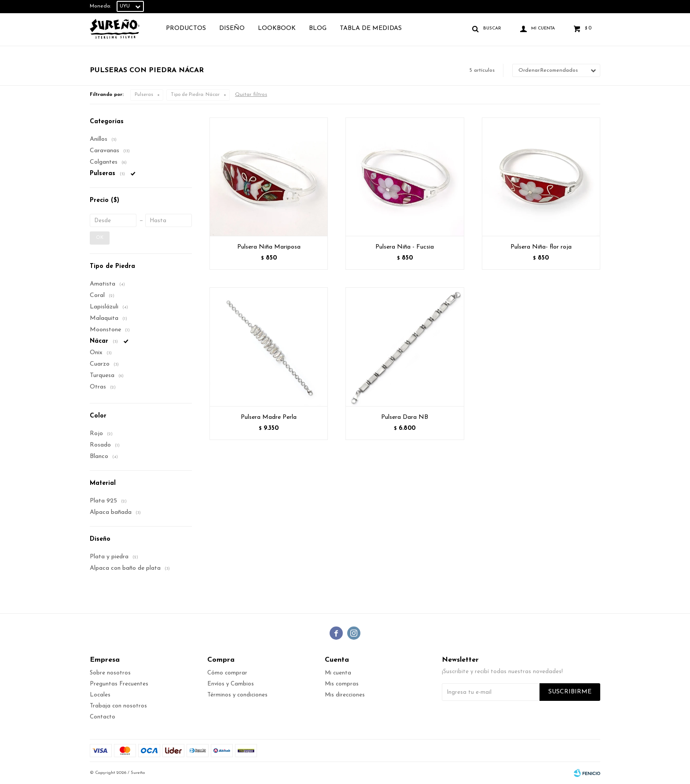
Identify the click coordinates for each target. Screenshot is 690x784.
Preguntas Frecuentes (119, 684)
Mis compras (342, 684)
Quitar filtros (251, 95)
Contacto (103, 717)
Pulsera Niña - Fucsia (405, 247)
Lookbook (277, 28)
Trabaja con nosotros (118, 706)
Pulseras (144, 95)
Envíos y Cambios (231, 684)
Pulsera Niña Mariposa (269, 247)
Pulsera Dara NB (405, 417)
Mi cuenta (338, 673)
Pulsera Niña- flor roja (541, 247)
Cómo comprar (227, 673)
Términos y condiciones (237, 695)
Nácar (195, 95)
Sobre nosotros (110, 673)
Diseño (232, 28)
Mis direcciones (345, 695)
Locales (100, 695)
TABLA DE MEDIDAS (371, 28)
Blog (318, 28)
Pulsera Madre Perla (269, 417)
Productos (186, 28)
